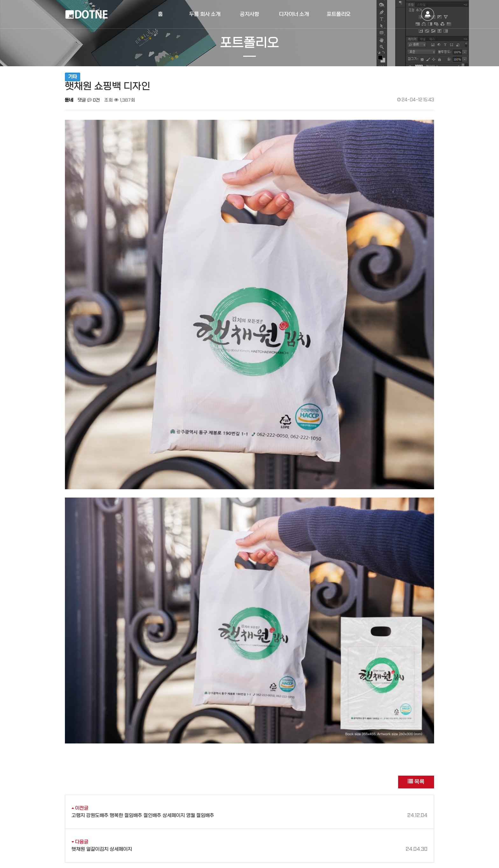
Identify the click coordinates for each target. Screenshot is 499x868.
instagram (428, 817)
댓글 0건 (89, 100)
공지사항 (250, 14)
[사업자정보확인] (146, 839)
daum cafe (393, 817)
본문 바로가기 (0, 0)
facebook (410, 817)
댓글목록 (74, 723)
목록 (416, 623)
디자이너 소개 (294, 14)
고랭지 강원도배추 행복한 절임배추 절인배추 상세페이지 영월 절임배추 (250, 656)
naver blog (375, 817)
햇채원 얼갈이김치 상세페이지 (250, 690)
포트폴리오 (339, 14)
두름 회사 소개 (205, 14)
